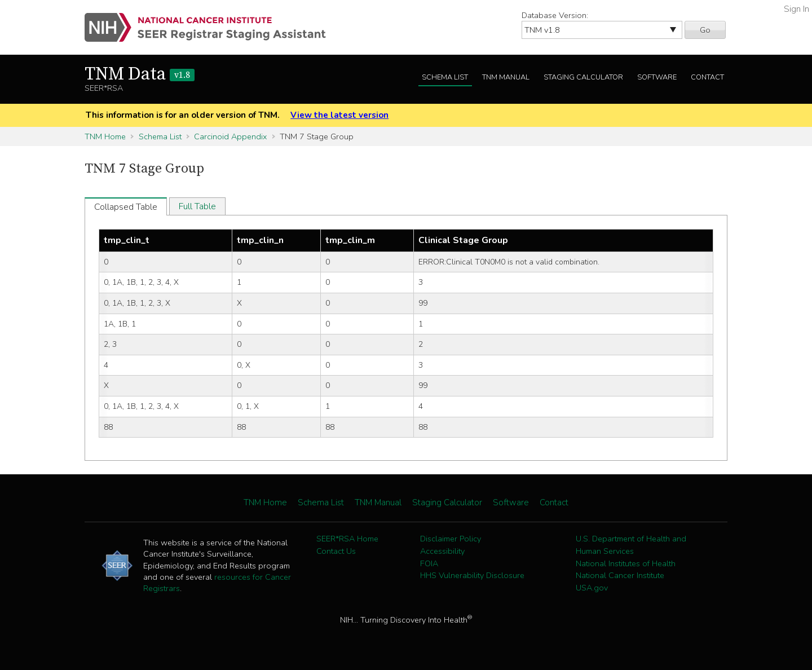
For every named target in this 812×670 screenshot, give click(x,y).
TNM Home (105, 136)
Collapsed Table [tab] (126, 207)
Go (705, 30)
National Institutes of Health (626, 563)
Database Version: (555, 15)
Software (657, 77)
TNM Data (140, 74)
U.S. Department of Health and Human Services (631, 545)
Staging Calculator (583, 77)
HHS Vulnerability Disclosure (472, 575)
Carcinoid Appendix (230, 136)
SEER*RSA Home (347, 539)
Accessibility (442, 551)
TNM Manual (506, 77)
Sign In (796, 9)
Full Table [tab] (197, 206)
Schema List (445, 77)
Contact (707, 77)
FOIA (429, 563)
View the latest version (339, 115)
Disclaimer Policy (451, 539)
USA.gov (592, 588)
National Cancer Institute (620, 575)
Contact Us (336, 551)
